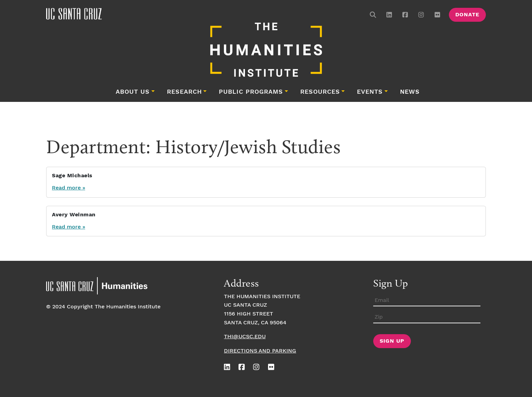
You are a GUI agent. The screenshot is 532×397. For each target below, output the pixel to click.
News (410, 92)
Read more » (69, 188)
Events (370, 92)
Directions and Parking (260, 351)
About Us (133, 92)
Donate (467, 15)
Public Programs (251, 92)
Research (184, 92)
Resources (320, 92)
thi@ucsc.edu (245, 337)
